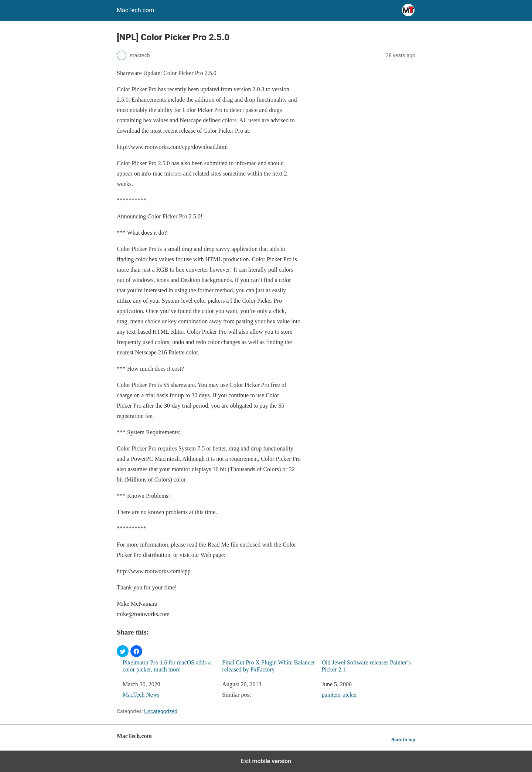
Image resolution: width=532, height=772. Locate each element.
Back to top (403, 740)
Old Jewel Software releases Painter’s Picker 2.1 (366, 666)
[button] (123, 651)
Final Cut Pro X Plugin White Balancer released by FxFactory (268, 666)
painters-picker (340, 695)
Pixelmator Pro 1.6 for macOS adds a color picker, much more (167, 666)
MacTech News (141, 695)
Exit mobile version (266, 761)
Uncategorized (161, 711)
